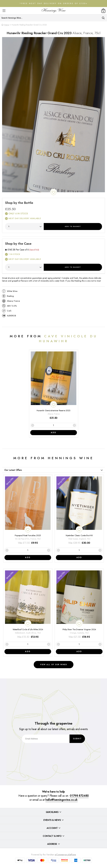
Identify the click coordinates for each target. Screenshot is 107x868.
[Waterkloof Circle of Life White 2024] (28, 605)
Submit (77, 739)
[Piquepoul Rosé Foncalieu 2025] (28, 511)
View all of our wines (54, 665)
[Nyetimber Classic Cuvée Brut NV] (79, 511)
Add (73, 226)
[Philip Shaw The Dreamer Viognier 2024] (79, 605)
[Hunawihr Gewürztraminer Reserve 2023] (54, 386)
